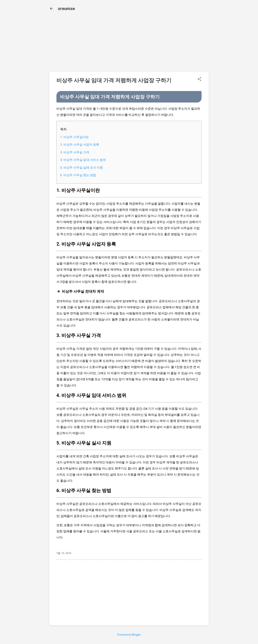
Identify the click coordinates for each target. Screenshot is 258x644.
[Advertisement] (129, 43)
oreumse (66, 9)
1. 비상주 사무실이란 (74, 137)
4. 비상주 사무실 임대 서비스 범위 (83, 160)
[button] (199, 79)
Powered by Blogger (129, 635)
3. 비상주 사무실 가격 (75, 152)
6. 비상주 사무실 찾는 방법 (78, 175)
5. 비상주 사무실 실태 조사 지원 (82, 168)
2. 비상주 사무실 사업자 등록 (80, 145)
